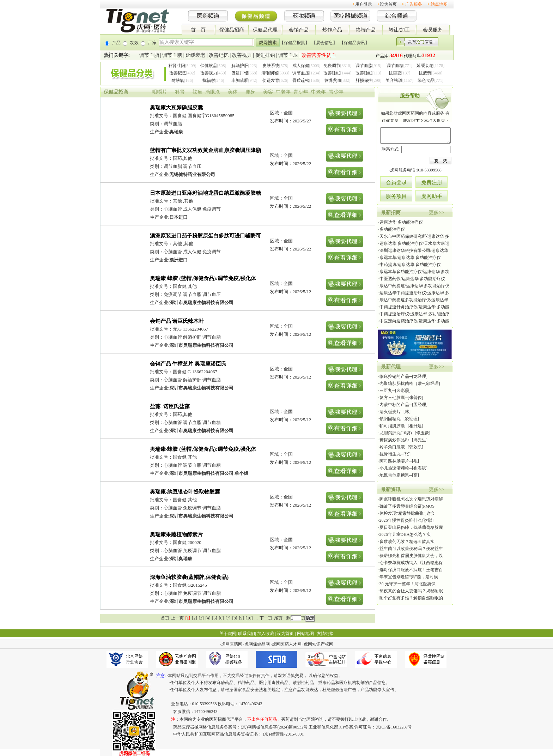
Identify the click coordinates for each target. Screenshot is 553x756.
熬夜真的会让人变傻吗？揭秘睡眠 (411, 591)
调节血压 (288, 55)
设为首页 (388, 4)
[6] (221, 618)
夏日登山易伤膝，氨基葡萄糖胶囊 (411, 527)
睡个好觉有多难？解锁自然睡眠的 (411, 598)
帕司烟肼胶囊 (392, 426)
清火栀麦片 (390, 412)
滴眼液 (213, 92)
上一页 (177, 618)
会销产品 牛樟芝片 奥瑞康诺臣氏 (188, 364)
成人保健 (301, 66)
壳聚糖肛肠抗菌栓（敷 (401, 383)
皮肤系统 (271, 66)
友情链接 (325, 634)
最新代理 (391, 367)
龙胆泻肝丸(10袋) (396, 433)
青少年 (301, 92)
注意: (161, 676)
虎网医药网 (232, 644)
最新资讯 (391, 489)
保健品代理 (265, 30)
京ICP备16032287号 (394, 727)
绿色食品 (426, 80)
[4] (208, 618)
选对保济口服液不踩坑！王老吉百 (411, 570)
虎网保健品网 (257, 644)
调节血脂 (149, 55)
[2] (195, 618)
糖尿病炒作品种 (394, 440)
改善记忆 (219, 55)
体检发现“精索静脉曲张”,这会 (407, 513)
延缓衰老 (195, 55)
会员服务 (433, 30)
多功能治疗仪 (392, 229)
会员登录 (396, 182)
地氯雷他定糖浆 (394, 475)
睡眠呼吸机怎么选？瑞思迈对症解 (411, 499)
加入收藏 (266, 634)
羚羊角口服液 (392, 447)
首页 (165, 618)
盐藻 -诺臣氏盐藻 (170, 406)
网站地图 (305, 634)
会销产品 (299, 30)
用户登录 (364, 4)
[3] (201, 618)
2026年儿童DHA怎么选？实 (405, 534)
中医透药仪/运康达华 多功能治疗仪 (412, 279)
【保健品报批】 (294, 43)
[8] (235, 618)
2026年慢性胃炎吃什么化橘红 (407, 520)
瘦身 (250, 92)
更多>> (437, 213)
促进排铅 (265, 55)
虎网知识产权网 (318, 644)
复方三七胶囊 (392, 398)
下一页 (266, 618)
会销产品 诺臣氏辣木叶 (177, 321)
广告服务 (414, 4)
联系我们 (247, 634)
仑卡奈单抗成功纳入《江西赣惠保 (411, 563)
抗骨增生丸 (390, 454)
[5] (215, 618)
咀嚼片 (160, 92)
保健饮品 (209, 66)
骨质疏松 (301, 80)
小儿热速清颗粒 (394, 468)
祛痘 (197, 92)
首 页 (198, 30)
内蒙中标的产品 (394, 405)
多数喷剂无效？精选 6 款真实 (407, 542)
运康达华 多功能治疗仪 (401, 222)
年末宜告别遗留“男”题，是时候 (409, 577)
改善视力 (242, 55)
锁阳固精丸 (390, 419)
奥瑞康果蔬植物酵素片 (176, 534)
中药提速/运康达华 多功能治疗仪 (410, 265)
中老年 (283, 92)
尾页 (278, 618)
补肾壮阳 (177, 66)
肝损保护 (364, 80)
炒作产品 (332, 30)
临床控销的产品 (394, 376)
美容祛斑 (394, 80)
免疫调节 (332, 66)
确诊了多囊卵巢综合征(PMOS (407, 506)
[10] (249, 618)
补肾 (180, 92)
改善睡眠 (332, 73)
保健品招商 (232, 30)
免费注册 (432, 182)
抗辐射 (209, 80)
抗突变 (395, 73)
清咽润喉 (270, 73)
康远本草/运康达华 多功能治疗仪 (410, 258)
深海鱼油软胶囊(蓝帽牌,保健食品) (189, 577)
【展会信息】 (324, 43)
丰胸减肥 (240, 80)
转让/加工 (399, 30)
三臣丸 (386, 391)
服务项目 (396, 196)
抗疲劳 (425, 73)
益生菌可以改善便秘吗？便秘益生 (411, 549)
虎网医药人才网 (287, 644)
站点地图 (439, 4)
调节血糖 (172, 55)
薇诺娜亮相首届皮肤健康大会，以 (411, 556)
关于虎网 (228, 634)
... (256, 618)
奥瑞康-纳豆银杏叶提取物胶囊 (185, 492)
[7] (228, 618)
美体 (233, 92)
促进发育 (271, 80)
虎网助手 (432, 196)
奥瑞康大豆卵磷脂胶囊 (176, 108)
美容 (268, 92)
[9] (242, 618)
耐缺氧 (178, 80)
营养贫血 (333, 80)
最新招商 (391, 213)
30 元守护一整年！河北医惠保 (408, 584)
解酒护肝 (240, 66)
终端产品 (366, 30)
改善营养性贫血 (319, 55)
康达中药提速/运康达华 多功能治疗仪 (414, 286)
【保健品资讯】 (354, 43)
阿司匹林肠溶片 (394, 461)
